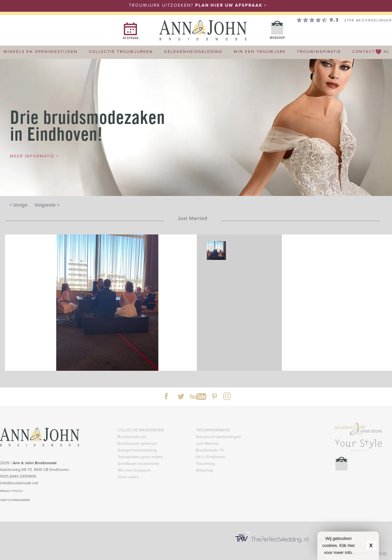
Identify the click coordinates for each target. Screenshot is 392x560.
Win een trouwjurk (134, 470)
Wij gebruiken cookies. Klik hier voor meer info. (339, 545)
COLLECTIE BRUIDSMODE (141, 430)
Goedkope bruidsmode (138, 463)
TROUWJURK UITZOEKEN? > (198, 5)
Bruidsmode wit (132, 437)
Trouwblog (205, 463)
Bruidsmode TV (210, 450)
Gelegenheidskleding (137, 450)
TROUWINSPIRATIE (213, 430)
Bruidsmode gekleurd (137, 443)
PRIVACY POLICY (12, 491)
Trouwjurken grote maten (140, 457)
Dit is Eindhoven (211, 457)
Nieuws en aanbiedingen (218, 437)
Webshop (205, 470)
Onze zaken (128, 477)
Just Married (207, 443)
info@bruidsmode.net (19, 483)
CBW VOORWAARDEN (15, 500)
